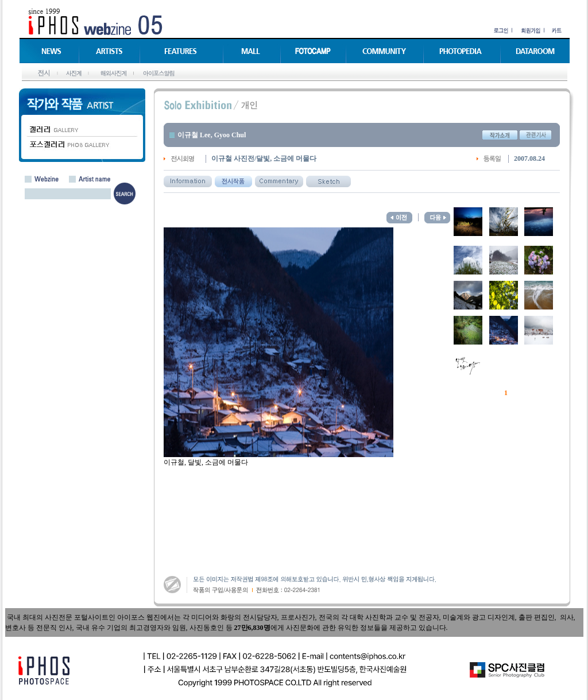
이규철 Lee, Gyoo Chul (212, 135)
